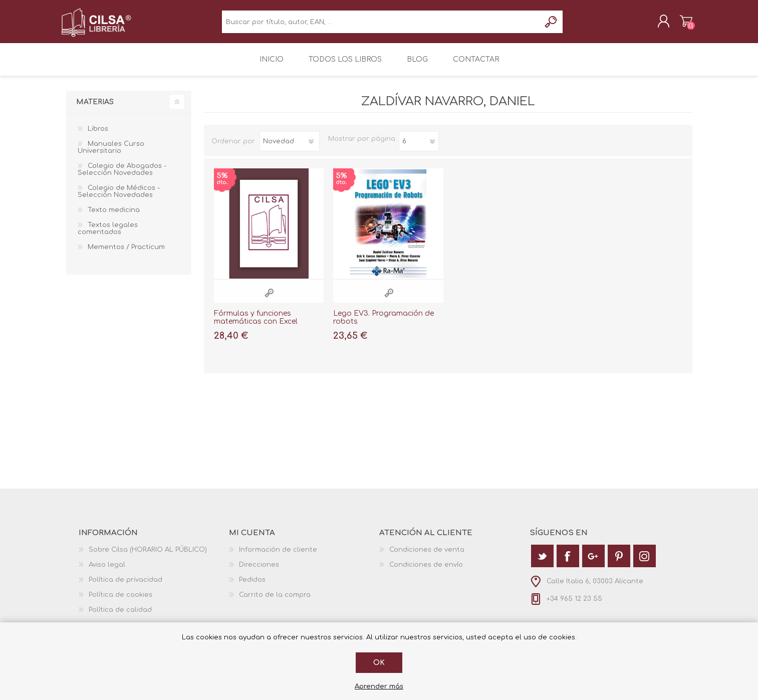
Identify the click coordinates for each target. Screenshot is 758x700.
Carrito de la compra (681, 25)
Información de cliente (278, 557)
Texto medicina (114, 217)
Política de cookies (120, 602)
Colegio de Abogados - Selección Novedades (122, 176)
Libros (98, 136)
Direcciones (259, 572)
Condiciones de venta (427, 557)
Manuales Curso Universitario (111, 154)
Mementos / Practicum (126, 254)
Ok (379, 663)
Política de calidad (120, 617)
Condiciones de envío (426, 572)
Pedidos (252, 587)
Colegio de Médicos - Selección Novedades (119, 198)
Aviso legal (107, 572)
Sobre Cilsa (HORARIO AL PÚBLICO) (148, 557)
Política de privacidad (125, 587)
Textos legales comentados (108, 236)
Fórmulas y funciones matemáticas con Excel (256, 325)
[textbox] (381, 25)
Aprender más (379, 686)
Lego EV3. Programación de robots (384, 325)
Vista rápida (269, 300)
